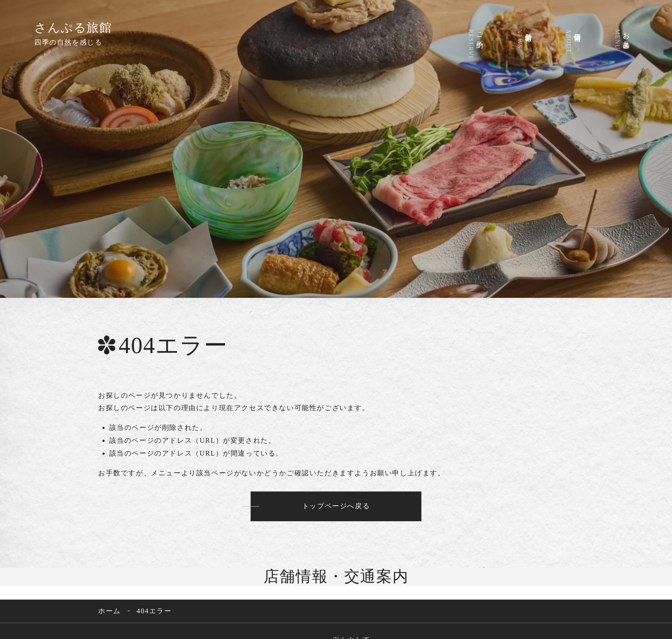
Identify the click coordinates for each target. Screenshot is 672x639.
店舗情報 (569, 40)
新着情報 (520, 38)
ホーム (109, 612)
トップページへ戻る (336, 507)
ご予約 (471, 44)
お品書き (618, 39)
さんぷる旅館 (73, 28)
